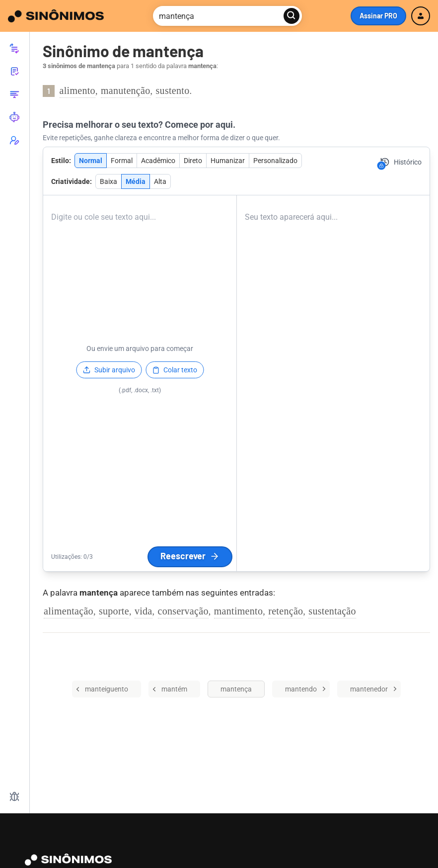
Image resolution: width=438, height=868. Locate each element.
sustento (173, 90)
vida (144, 611)
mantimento (239, 611)
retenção (286, 611)
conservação (183, 611)
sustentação (332, 611)
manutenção (126, 90)
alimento (77, 90)
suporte (114, 611)
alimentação (69, 611)
